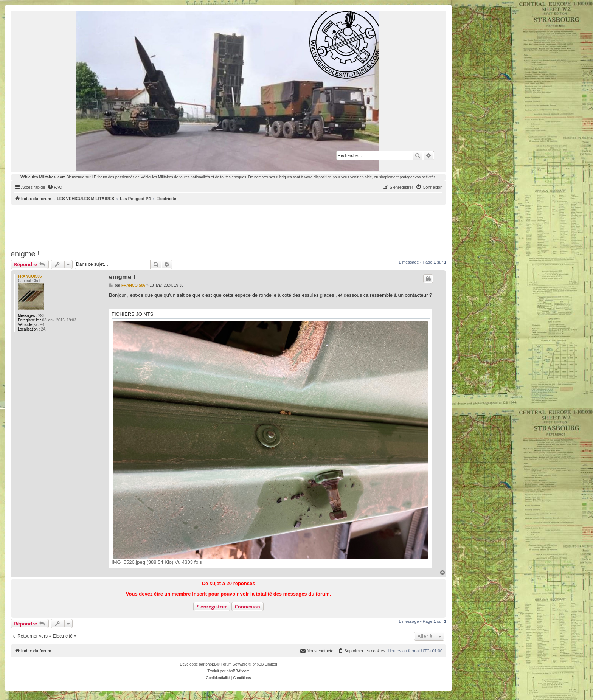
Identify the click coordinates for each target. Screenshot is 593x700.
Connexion (248, 607)
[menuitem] (55, 187)
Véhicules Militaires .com (43, 177)
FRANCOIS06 (30, 276)
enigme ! (25, 254)
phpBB (211, 664)
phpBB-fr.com (238, 671)
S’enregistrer (212, 607)
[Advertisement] (228, 226)
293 (41, 316)
